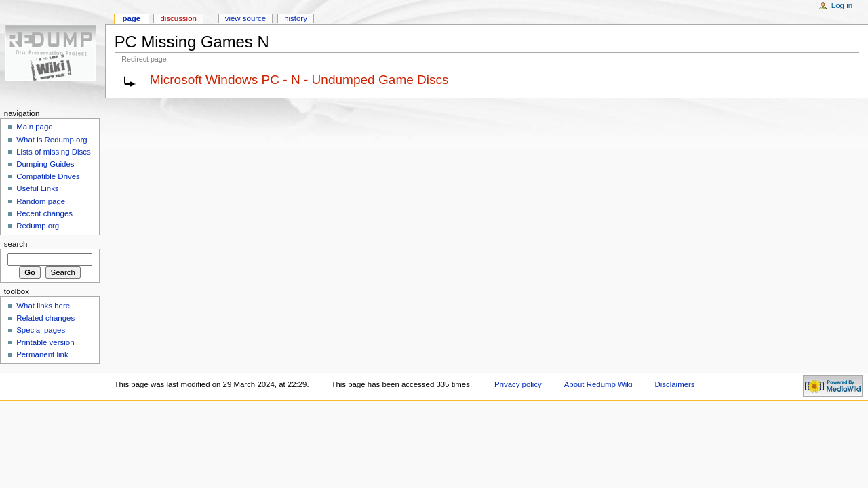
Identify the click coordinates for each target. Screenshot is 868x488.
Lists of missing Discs (53, 152)
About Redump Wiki (598, 384)
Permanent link (42, 354)
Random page (41, 201)
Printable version (45, 342)
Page (131, 18)
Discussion (178, 18)
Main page (35, 127)
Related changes (45, 318)
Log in (842, 5)
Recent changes (44, 213)
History (296, 18)
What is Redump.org (52, 140)
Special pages (41, 330)
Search (16, 244)
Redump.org (38, 226)
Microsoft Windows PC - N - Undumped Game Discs (299, 80)
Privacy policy (518, 384)
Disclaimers (675, 384)
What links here (43, 306)
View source (245, 18)
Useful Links (37, 188)
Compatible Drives (48, 176)
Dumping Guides (45, 164)
